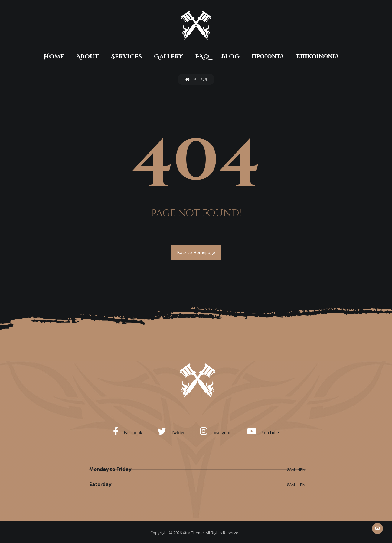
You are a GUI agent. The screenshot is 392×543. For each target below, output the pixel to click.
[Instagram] (217, 431)
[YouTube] (264, 431)
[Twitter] (173, 431)
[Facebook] (129, 431)
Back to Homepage (196, 252)
